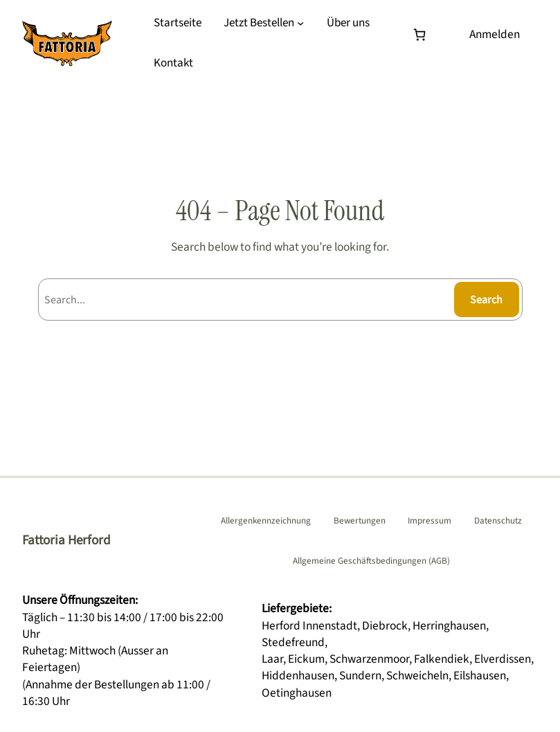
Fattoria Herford (66, 540)
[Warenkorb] (423, 34)
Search (486, 300)
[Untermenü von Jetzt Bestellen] (300, 23)
